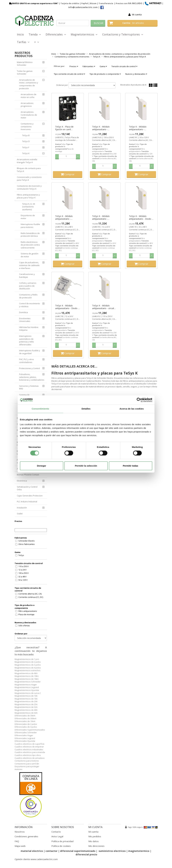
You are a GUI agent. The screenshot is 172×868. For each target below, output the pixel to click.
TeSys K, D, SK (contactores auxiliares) (29, 207)
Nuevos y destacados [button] (136, 74)
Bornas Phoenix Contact (28, 475)
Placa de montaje (26, 614)
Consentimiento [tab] (40, 409)
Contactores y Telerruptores (123, 34)
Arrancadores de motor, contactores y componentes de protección (29, 84)
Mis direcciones (96, 846)
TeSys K (26, 153)
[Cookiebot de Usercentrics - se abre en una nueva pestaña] (139, 400)
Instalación (22, 508)
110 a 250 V (23, 566)
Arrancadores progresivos (27, 105)
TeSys (21, 555)
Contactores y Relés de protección (28, 296)
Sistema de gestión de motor (30, 255)
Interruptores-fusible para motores (30, 226)
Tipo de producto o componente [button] (105, 74)
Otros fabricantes (27, 544)
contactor (51, 851)
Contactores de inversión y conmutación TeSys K (29, 187)
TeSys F (26, 147)
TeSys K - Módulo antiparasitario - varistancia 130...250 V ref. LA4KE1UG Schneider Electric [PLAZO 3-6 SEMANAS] (104, 128)
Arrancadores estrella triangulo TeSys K (27, 161)
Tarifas (23, 42)
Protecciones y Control (30, 368)
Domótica (23, 312)
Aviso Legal (57, 836)
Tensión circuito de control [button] (124, 66)
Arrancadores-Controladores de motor (29, 115)
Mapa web (20, 846)
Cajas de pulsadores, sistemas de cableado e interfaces (29, 265)
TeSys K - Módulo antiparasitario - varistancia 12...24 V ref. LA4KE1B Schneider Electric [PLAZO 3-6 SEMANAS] (104, 218)
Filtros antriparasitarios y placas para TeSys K (28, 196)
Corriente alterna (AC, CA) (30, 594)
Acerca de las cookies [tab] (132, 409)
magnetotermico (139, 851)
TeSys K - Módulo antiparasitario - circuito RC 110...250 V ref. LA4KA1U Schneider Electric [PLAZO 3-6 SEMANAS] (104, 307)
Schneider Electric (27, 541)
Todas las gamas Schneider (25, 72)
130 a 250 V (23, 573)
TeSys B (26, 135)
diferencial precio (86, 854)
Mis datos (94, 841)
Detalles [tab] (86, 409)
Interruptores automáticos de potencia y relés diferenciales (27, 340)
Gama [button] (103, 66)
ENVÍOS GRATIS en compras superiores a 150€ (33, 3)
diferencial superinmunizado (78, 851)
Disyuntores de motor (28, 217)
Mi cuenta (137, 15)
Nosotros (20, 832)
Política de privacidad (62, 841)
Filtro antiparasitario (28, 611)
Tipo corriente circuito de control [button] (69, 74)
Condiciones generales (26, 836)
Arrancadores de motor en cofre (29, 96)
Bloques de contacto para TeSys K (29, 170)
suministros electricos (112, 851)
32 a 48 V (22, 577)
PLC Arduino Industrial (27, 502)
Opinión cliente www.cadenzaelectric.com (36, 859)
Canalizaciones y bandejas (27, 276)
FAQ (17, 841)
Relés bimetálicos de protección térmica (30, 235)
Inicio (20, 34)
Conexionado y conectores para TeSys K (29, 179)
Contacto (56, 832)
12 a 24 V (22, 570)
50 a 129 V (23, 580)
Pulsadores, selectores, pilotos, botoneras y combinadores (32, 377)
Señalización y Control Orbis (27, 488)
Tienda (35, 34)
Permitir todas (131, 466)
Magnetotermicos (84, 34)
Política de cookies (61, 846)
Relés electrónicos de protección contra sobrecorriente (30, 245)
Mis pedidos (95, 836)
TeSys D (26, 141)
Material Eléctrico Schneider (25, 64)
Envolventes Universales (25, 320)
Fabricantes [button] (89, 66)
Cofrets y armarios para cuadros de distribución (28, 286)
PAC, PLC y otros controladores (27, 361)
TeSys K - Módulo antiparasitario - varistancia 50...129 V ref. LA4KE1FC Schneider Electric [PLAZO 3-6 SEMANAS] (141, 128)
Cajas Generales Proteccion (30, 496)
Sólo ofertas (24, 626)
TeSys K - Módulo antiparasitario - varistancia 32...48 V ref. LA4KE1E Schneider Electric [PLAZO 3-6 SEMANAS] (67, 218)
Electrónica (22, 481)
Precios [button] (74, 66)
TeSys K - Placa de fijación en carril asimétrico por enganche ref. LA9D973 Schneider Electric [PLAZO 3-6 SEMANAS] (67, 128)
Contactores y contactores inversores (27, 126)
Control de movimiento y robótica (30, 305)
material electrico (32, 851)
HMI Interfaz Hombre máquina (29, 329)
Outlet (20, 514)
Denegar (42, 466)
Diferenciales (56, 34)
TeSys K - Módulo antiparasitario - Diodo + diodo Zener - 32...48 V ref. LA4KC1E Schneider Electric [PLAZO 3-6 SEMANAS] (141, 218)
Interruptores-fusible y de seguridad (30, 352)
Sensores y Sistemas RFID (29, 387)
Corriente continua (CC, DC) (31, 597)
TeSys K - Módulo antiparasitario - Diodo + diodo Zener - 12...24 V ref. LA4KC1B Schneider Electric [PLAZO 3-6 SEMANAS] (67, 307)
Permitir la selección (86, 466)
